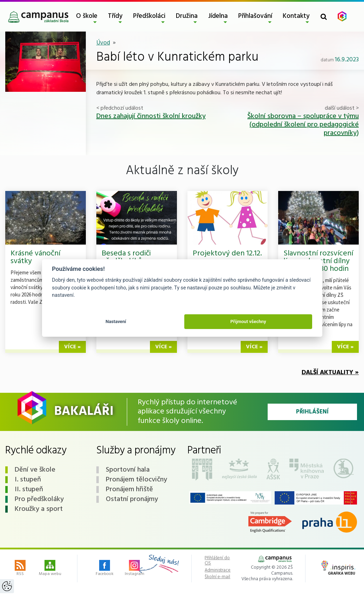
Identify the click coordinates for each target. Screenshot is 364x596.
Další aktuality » (330, 373)
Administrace (218, 570)
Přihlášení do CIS (217, 561)
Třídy (115, 16)
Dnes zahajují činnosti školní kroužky (151, 116)
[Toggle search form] (324, 17)
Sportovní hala (128, 470)
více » (72, 347)
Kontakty (296, 16)
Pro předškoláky (39, 499)
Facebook (105, 569)
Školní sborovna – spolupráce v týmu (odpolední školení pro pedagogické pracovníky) (303, 125)
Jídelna (218, 16)
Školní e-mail (217, 577)
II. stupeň (29, 489)
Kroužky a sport (39, 509)
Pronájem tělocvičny (136, 480)
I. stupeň (28, 480)
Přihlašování (255, 16)
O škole (87, 16)
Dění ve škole (35, 470)
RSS (20, 569)
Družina (187, 16)
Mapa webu (50, 569)
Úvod (103, 43)
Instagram (135, 569)
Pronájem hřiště (129, 489)
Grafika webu (338, 569)
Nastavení (116, 321)
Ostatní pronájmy (132, 499)
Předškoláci (149, 16)
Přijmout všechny (248, 321)
